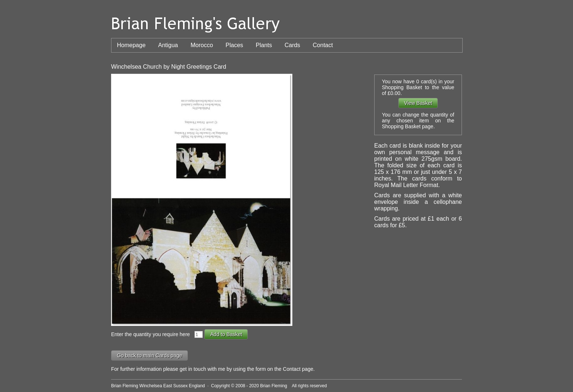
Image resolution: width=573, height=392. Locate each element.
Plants (264, 45)
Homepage (131, 45)
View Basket (418, 103)
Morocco (202, 45)
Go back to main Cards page (149, 355)
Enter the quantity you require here (152, 334)
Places (234, 45)
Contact (323, 45)
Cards (293, 45)
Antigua (168, 45)
